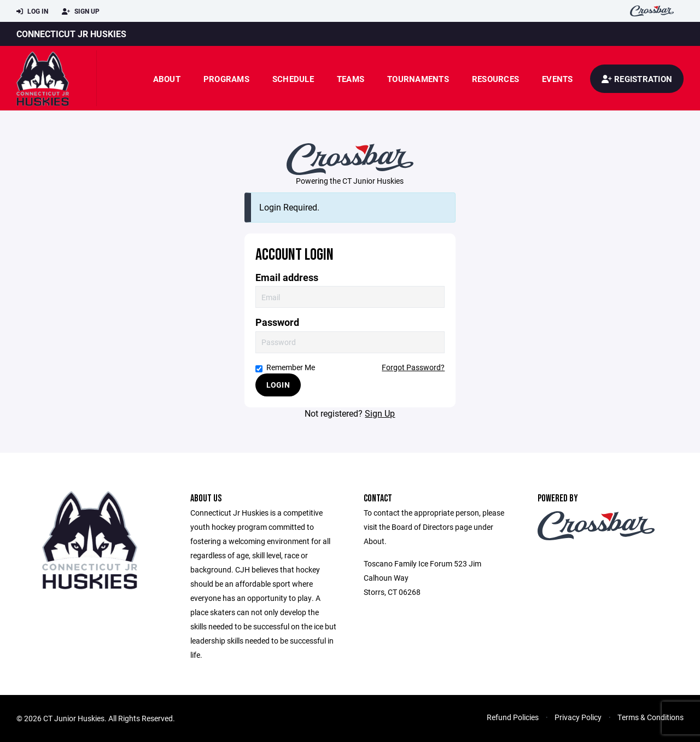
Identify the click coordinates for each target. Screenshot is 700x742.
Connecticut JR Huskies (71, 34)
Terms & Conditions (651, 717)
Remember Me (285, 367)
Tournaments (418, 79)
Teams (351, 79)
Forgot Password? (413, 367)
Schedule (293, 79)
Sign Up (81, 11)
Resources (495, 79)
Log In (32, 11)
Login (278, 385)
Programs (226, 79)
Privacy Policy (578, 717)
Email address (287, 277)
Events (558, 79)
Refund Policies (513, 717)
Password (277, 322)
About (167, 79)
